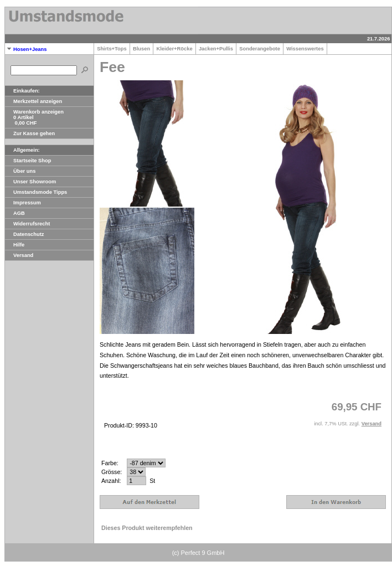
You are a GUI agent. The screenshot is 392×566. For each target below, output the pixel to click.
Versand (19, 255)
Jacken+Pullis (216, 49)
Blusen (141, 49)
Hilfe (15, 245)
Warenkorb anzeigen (34, 112)
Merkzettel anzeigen (33, 101)
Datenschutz (24, 234)
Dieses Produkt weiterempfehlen (147, 528)
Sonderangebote (260, 49)
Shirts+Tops (112, 49)
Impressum (23, 203)
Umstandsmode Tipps (36, 192)
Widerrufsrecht (27, 224)
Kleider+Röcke (174, 49)
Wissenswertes (305, 49)
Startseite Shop (28, 161)
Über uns (20, 171)
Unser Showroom (30, 182)
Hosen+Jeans (26, 49)
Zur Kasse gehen (30, 133)
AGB (15, 213)
